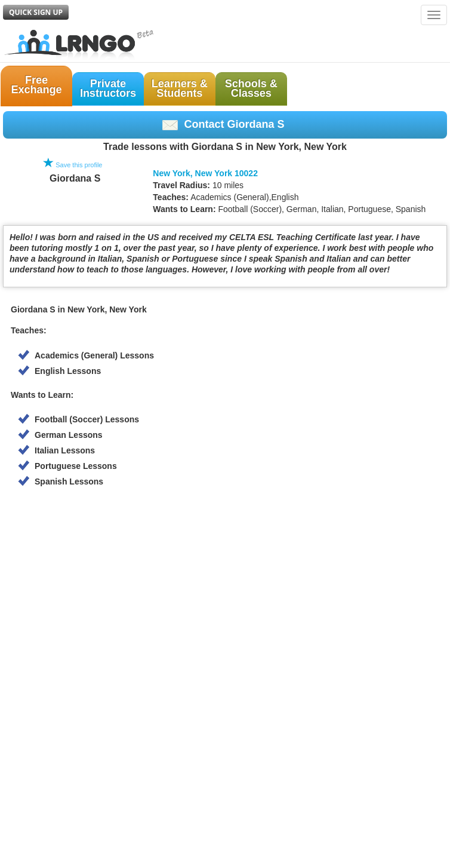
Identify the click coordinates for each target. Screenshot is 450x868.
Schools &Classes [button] (251, 88)
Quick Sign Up (36, 12)
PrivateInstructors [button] (108, 88)
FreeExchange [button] (36, 85)
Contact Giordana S (223, 124)
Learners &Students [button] (180, 88)
